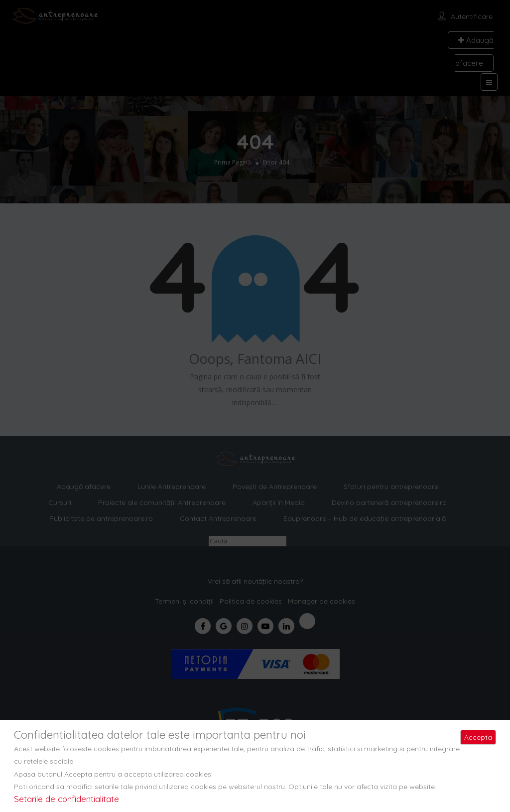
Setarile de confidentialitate (66, 799)
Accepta (478, 737)
